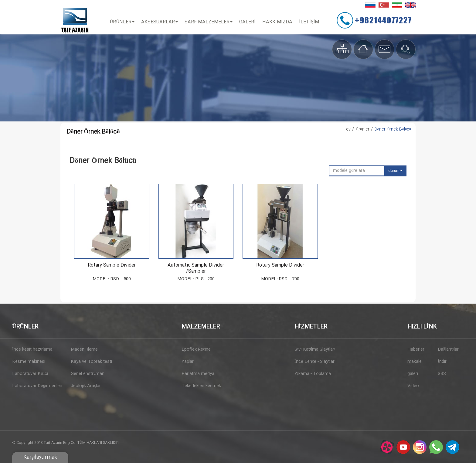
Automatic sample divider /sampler (196, 268)
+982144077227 (387, 20)
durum (395, 171)
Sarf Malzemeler (211, 22)
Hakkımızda (279, 22)
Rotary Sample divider (112, 265)
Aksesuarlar (162, 22)
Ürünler (124, 22)
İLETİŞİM (311, 22)
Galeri (250, 22)
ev (348, 129)
